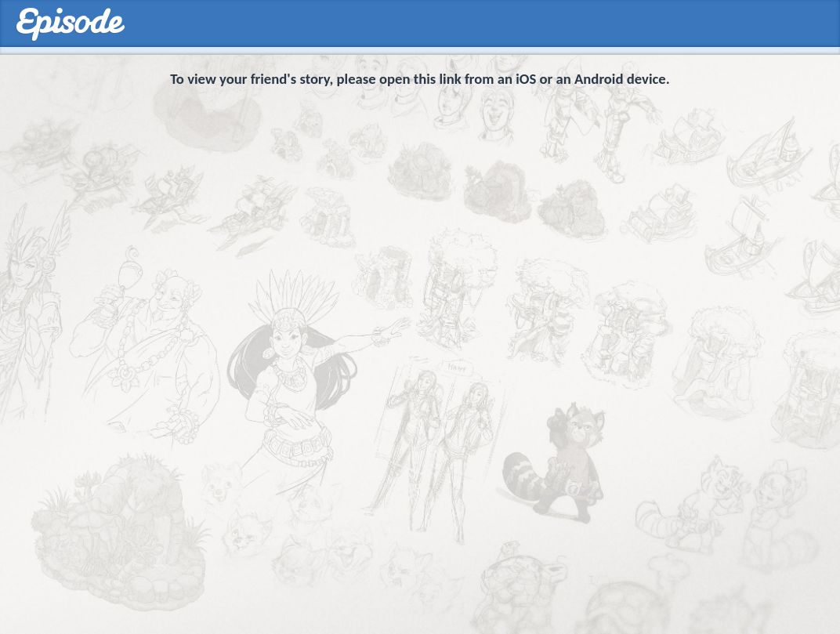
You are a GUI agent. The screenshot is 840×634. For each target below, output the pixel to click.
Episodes (70, 25)
